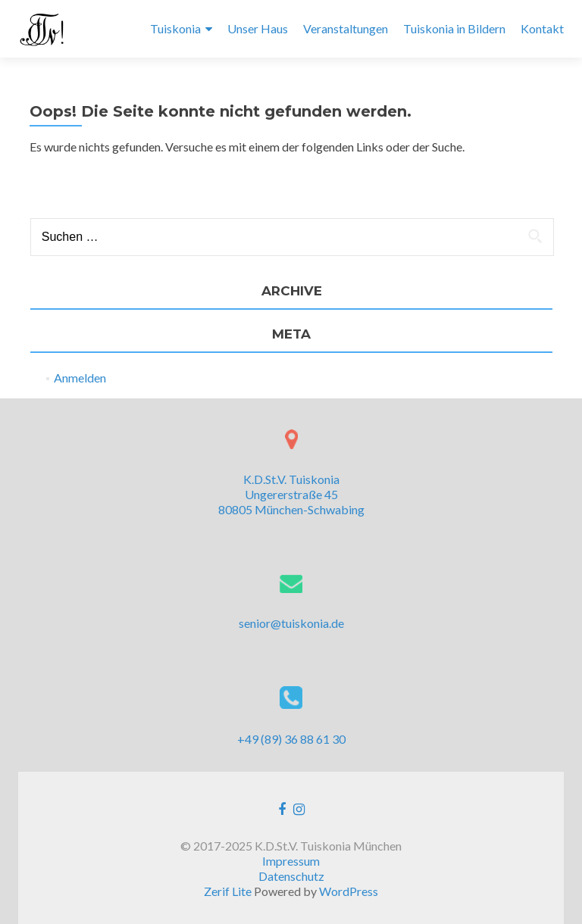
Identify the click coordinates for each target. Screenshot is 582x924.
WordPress (349, 891)
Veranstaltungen (346, 28)
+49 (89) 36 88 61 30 (291, 739)
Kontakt (542, 28)
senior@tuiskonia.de (291, 623)
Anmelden (80, 378)
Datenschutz (291, 876)
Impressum (291, 861)
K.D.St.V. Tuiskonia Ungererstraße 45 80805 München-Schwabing (291, 494)
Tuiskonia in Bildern (454, 28)
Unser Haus (258, 28)
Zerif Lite (229, 891)
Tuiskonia (175, 28)
